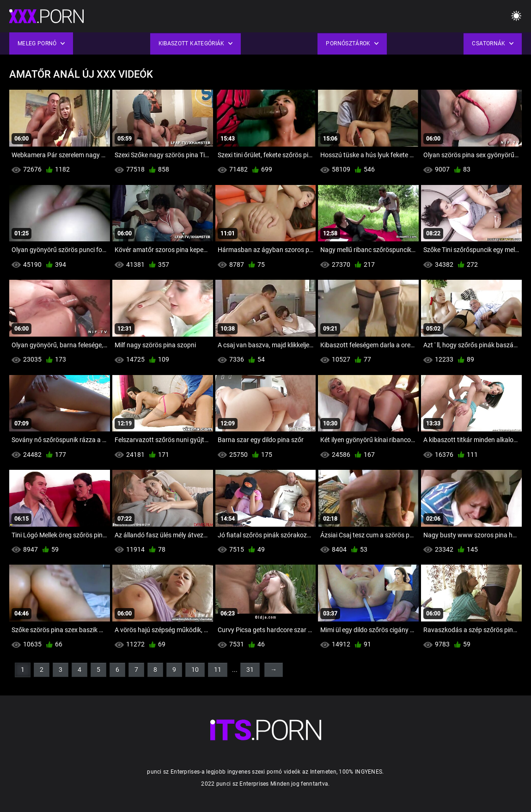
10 (195, 670)
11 (218, 670)
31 (250, 670)
